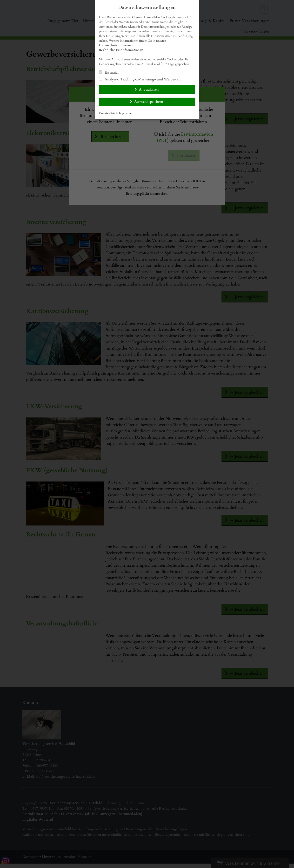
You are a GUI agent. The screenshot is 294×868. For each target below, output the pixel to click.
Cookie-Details (109, 113)
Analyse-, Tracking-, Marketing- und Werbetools (140, 79)
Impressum (126, 113)
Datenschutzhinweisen (116, 45)
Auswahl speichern (149, 102)
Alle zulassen (149, 89)
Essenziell (109, 72)
